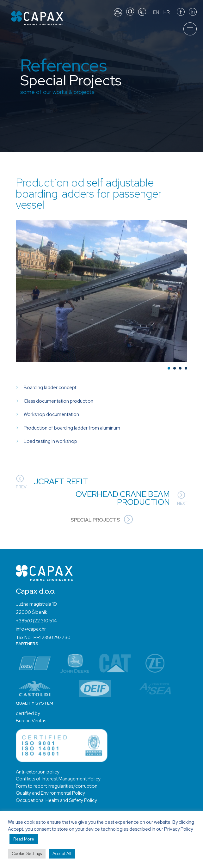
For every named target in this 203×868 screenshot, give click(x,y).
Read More (24, 839)
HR (167, 12)
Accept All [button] (62, 854)
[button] (169, 368)
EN (156, 12)
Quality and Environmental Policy (50, 793)
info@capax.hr (31, 629)
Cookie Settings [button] (27, 854)
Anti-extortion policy (38, 772)
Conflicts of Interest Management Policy (58, 779)
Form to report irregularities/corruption (57, 786)
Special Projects (102, 520)
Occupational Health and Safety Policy (56, 800)
